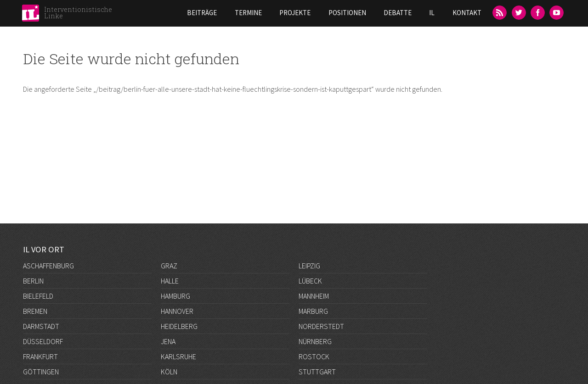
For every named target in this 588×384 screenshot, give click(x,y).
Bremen (35, 311)
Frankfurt (40, 356)
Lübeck (310, 281)
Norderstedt (321, 326)
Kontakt (467, 13)
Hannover (177, 311)
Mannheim (314, 296)
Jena (168, 341)
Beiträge (202, 13)
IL (432, 13)
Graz (169, 266)
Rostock (314, 356)
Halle (170, 281)
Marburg (313, 311)
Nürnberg (315, 341)
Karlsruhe (178, 356)
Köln (169, 372)
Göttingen (41, 372)
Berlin (33, 281)
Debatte (398, 13)
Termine (248, 13)
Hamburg (175, 296)
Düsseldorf (43, 341)
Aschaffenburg (48, 266)
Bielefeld (38, 296)
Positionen (347, 13)
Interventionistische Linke (78, 13)
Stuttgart (317, 372)
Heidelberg (179, 326)
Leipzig (309, 266)
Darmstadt (41, 326)
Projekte (295, 13)
